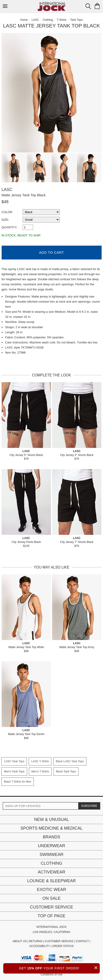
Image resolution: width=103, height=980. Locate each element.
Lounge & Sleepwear (51, 881)
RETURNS (36, 941)
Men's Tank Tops (14, 771)
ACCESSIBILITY (40, 946)
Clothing (51, 863)
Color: (7, 212)
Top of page (51, 916)
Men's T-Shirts (40, 771)
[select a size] (41, 220)
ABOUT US (20, 941)
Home (24, 20)
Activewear (51, 872)
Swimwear (51, 855)
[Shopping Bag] (97, 6)
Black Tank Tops (66, 771)
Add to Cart (51, 252)
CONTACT (82, 941)
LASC (7, 190)
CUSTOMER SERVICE (59, 941)
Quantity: (10, 227)
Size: (5, 220)
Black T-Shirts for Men (18, 782)
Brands (51, 837)
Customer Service (51, 907)
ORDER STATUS (63, 946)
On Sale (51, 898)
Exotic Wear (51, 890)
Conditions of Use (51, 974)
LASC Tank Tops (14, 761)
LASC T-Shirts (40, 761)
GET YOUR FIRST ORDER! (59, 968)
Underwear (52, 846)
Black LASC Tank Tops (70, 761)
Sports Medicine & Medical (51, 828)
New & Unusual (51, 819)
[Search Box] (88, 6)
